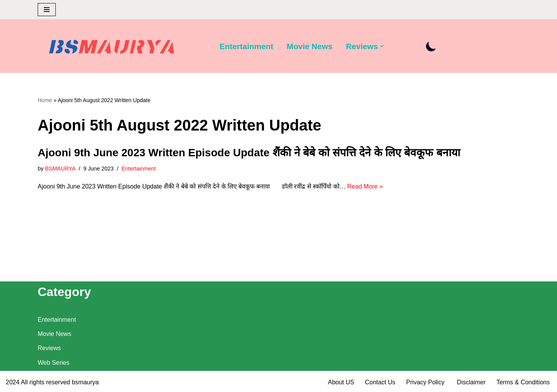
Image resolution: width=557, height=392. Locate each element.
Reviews (49, 348)
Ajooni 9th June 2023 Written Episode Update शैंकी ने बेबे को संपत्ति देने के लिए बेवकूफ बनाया (249, 153)
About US (341, 382)
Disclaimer (471, 382)
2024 (13, 382)
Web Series (53, 363)
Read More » (365, 186)
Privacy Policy (426, 382)
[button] (382, 46)
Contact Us (380, 382)
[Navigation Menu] (47, 10)
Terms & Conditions (523, 382)
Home (45, 100)
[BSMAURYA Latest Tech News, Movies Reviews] (112, 48)
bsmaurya (85, 382)
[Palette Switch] (431, 46)
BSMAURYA (60, 169)
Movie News (310, 46)
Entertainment (246, 46)
